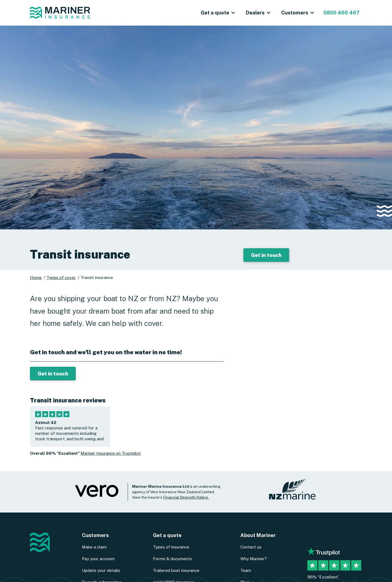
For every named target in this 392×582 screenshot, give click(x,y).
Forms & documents (172, 559)
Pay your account (98, 559)
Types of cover (61, 277)
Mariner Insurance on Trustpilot (111, 453)
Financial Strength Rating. (186, 497)
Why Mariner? (254, 559)
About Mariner (258, 535)
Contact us (251, 547)
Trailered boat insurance (176, 570)
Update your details (101, 570)
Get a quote (167, 535)
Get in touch (266, 255)
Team (246, 570)
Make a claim (94, 547)
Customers (95, 535)
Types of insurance (171, 547)
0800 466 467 (342, 13)
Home (36, 277)
